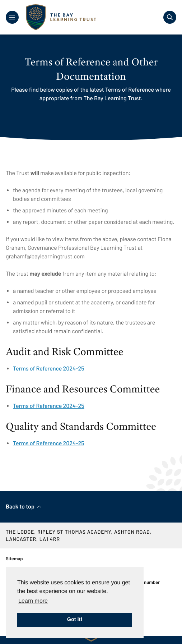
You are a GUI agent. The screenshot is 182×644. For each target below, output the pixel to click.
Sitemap (14, 558)
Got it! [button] (75, 620)
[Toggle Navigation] (12, 17)
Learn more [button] (33, 601)
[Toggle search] (170, 17)
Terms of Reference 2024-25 (49, 369)
